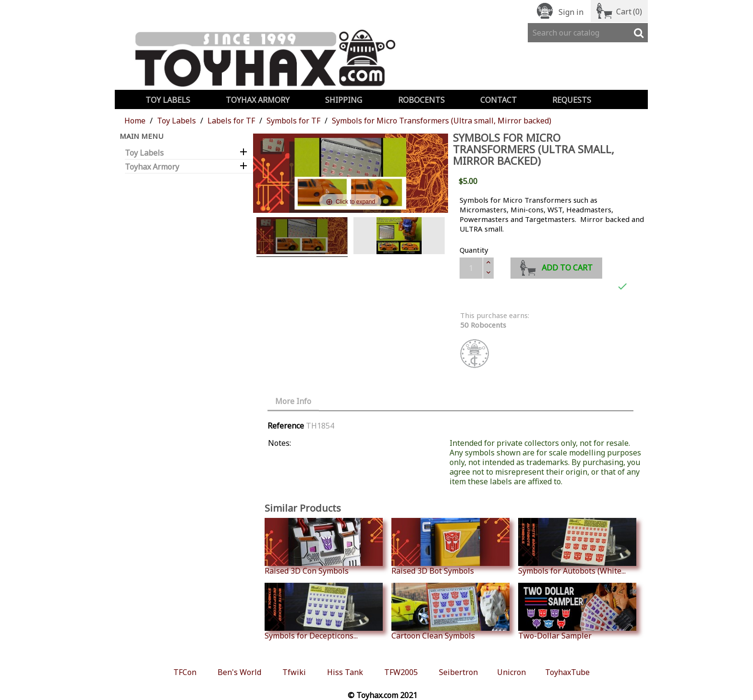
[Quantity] (471, 268)
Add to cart (556, 266)
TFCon (185, 672)
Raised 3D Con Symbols (324, 547)
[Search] (588, 33)
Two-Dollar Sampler (577, 612)
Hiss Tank (345, 672)
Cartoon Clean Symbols (450, 612)
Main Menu (141, 136)
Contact (498, 100)
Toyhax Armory (258, 100)
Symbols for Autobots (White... (577, 547)
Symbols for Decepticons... (324, 612)
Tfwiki (294, 672)
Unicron (511, 672)
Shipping (344, 100)
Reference (286, 426)
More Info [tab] (293, 401)
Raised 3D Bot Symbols (450, 547)
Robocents (421, 100)
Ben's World (239, 672)
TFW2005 (401, 672)
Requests (572, 100)
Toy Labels (168, 100)
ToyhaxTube (567, 672)
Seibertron (458, 672)
